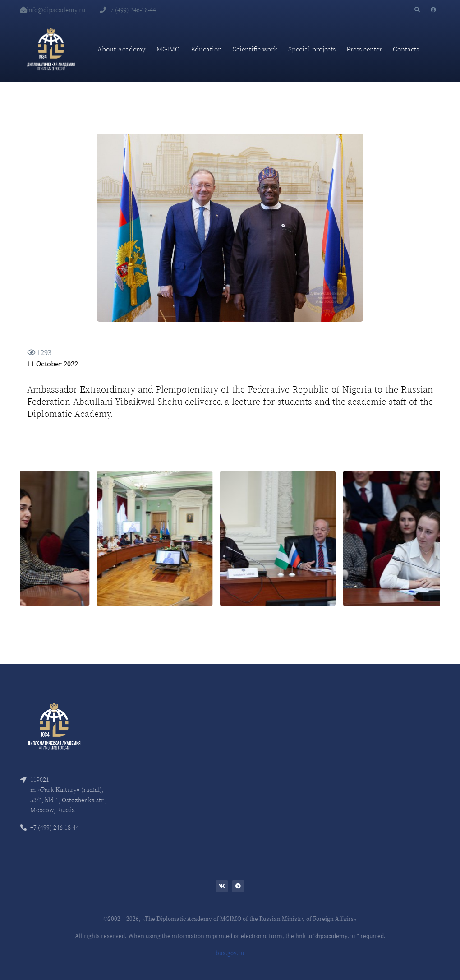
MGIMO (168, 49)
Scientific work (255, 49)
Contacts (406, 49)
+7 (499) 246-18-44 (128, 10)
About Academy (122, 49)
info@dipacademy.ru (53, 10)
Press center (364, 49)
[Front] (54, 726)
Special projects (312, 49)
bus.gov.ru (230, 953)
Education (206, 49)
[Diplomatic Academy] (51, 49)
